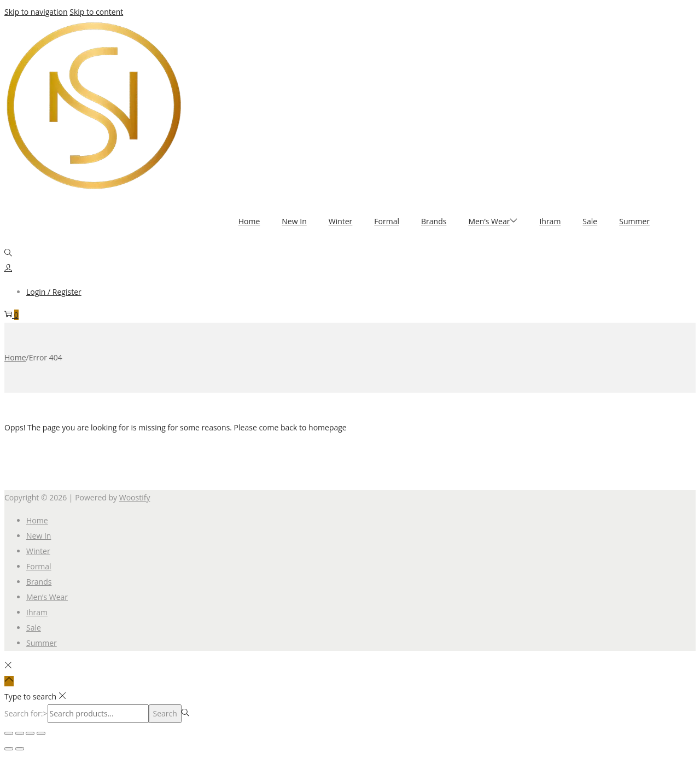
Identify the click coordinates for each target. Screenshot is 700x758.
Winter (38, 551)
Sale (34, 628)
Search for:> (26, 713)
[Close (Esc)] (41, 733)
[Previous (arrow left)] (9, 749)
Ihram (37, 612)
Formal (39, 566)
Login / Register (54, 292)
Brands (39, 582)
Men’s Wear (47, 597)
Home (15, 357)
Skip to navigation (36, 12)
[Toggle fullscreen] (20, 733)
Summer (42, 643)
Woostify (135, 497)
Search (165, 713)
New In (39, 536)
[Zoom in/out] (9, 733)
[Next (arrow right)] (20, 749)
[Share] (30, 733)
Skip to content (96, 12)
